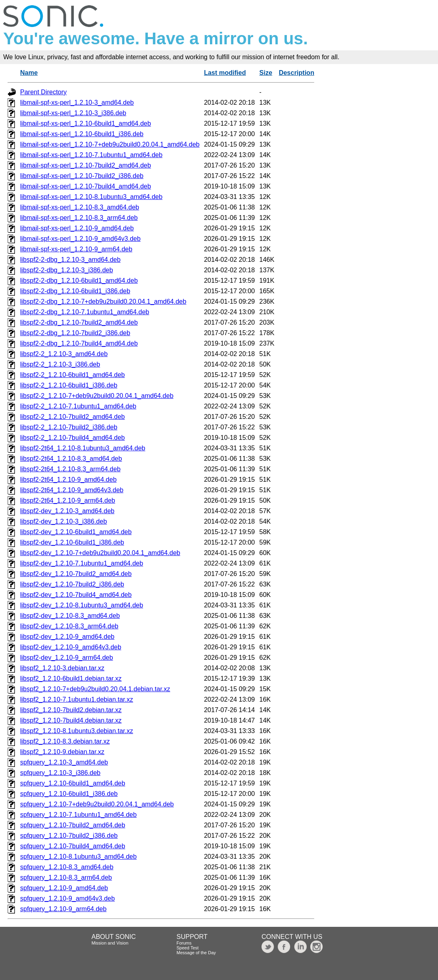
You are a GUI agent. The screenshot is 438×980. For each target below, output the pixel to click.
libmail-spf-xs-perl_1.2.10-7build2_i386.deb (82, 176)
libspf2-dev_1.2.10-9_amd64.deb (67, 637)
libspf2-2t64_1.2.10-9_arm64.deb (68, 500)
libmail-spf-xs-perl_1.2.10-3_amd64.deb (77, 103)
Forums (184, 943)
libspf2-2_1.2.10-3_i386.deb (60, 364)
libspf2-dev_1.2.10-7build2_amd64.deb (76, 574)
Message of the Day (196, 953)
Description (297, 73)
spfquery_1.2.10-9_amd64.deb (64, 888)
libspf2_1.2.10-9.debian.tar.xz (62, 752)
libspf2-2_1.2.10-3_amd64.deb (64, 354)
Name (29, 73)
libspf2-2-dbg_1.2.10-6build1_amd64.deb (79, 281)
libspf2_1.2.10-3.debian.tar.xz (62, 668)
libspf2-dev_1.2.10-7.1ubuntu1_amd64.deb (82, 563)
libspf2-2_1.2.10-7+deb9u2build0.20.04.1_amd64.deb (97, 396)
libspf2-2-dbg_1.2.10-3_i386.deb (66, 270)
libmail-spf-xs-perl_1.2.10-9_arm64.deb (76, 249)
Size (266, 73)
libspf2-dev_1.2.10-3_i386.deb (63, 521)
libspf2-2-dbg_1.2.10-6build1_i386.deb (75, 291)
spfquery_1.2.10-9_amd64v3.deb (67, 898)
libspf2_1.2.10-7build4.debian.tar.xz (71, 720)
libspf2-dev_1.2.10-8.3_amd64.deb (70, 616)
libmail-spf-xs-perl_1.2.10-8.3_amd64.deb (80, 207)
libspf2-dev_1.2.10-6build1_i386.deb (72, 542)
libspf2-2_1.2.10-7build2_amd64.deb (73, 417)
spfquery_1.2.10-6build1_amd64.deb (73, 783)
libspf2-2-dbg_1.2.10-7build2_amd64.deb (79, 322)
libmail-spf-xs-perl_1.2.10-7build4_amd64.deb (86, 186)
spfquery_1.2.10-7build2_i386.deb (69, 836)
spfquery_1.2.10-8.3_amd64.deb (67, 867)
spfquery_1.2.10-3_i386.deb (60, 773)
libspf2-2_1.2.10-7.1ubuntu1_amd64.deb (78, 406)
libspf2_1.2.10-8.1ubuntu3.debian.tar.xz (77, 731)
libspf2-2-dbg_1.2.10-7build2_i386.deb (75, 333)
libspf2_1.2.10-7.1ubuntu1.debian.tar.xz (77, 699)
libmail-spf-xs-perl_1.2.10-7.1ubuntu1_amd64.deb (91, 155)
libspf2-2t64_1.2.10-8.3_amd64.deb (71, 459)
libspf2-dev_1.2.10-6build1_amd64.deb (76, 532)
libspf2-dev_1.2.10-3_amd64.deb (67, 511)
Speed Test (188, 948)
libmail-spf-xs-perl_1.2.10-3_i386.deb (73, 113)
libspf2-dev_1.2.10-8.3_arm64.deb (69, 626)
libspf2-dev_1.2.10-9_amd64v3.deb (71, 647)
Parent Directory (44, 92)
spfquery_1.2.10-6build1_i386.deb (69, 794)
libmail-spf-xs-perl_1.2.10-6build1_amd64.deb (86, 123)
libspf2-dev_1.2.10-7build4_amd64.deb (76, 595)
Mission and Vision (110, 943)
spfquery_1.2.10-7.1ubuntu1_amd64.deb (78, 815)
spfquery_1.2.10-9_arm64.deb (63, 909)
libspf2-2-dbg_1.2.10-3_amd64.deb (70, 260)
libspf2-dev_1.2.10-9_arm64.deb (66, 658)
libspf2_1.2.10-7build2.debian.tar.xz (71, 710)
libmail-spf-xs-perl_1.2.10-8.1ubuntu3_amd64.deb (91, 197)
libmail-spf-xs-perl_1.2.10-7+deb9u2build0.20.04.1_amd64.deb (110, 144)
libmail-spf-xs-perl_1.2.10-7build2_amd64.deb (86, 165)
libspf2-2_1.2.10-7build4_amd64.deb (73, 438)
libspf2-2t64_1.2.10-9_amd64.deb (68, 480)
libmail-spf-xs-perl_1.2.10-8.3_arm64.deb (79, 218)
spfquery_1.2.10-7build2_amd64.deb (73, 825)
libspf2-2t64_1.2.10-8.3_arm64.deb (70, 469)
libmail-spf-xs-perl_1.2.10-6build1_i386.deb (82, 134)
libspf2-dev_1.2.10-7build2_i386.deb (72, 584)
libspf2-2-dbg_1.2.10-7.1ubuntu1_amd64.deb (85, 312)
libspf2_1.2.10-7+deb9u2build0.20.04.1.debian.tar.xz (95, 689)
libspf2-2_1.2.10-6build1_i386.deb (69, 385)
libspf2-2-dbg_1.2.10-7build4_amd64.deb (79, 343)
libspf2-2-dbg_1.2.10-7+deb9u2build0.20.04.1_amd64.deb (103, 301)
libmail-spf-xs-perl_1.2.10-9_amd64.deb (77, 228)
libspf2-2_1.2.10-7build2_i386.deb (69, 427)
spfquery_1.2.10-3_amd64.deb (64, 762)
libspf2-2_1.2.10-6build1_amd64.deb (73, 375)
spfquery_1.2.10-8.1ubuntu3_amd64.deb (78, 857)
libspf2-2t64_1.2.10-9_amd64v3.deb (72, 490)
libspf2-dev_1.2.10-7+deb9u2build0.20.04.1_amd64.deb (100, 553)
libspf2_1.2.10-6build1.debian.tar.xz (71, 679)
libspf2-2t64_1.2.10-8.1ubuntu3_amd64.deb (83, 448)
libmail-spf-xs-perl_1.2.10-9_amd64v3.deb (80, 239)
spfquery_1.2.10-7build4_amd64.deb (73, 846)
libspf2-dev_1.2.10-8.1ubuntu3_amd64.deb (82, 605)
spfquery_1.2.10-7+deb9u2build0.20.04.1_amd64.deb (97, 804)
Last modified (225, 73)
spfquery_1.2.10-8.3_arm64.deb (66, 877)
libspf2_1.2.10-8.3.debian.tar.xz (65, 741)
